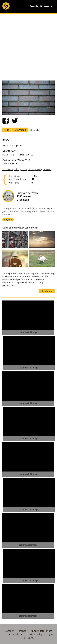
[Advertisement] (29, 47)
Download (20, 130)
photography (35, 169)
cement (47, 169)
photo (23, 169)
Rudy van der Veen (27, 193)
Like (7, 130)
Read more (47, 291)
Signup (30, 638)
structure (8, 169)
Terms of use (15, 634)
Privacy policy (35, 634)
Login (50, 634)
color (17, 169)
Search (34, 6)
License (22, 631)
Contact (9, 631)
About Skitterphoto (42, 631)
